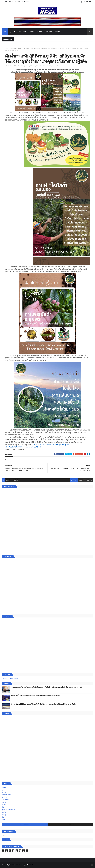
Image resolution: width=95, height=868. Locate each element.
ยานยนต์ (5, 798)
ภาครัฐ (58, 32)
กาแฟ (11, 48)
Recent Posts (25, 825)
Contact (18, 2)
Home (6, 2)
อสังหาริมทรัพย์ (7, 795)
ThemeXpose (13, 865)
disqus (81, 480)
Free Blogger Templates (26, 865)
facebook (89, 480)
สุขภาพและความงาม (9, 810)
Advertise (25, 2)
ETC (5, 835)
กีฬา (3, 807)
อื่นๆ (3, 817)
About (11, 2)
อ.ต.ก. (42, 48)
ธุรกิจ (12, 32)
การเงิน (4, 805)
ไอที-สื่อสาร (22, 32)
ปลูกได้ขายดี (21, 48)
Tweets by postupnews (10, 679)
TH (46, 48)
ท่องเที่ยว (40, 32)
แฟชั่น (4, 812)
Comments (70, 825)
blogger (74, 480)
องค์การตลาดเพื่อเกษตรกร (33, 48)
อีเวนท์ (32, 32)
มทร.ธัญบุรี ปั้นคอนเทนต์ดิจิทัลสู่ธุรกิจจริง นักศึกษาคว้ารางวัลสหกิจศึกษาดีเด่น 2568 (36, 696)
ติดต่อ (4, 820)
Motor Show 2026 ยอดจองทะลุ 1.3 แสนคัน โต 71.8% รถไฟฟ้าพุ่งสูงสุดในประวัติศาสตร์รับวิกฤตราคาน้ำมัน (43, 704)
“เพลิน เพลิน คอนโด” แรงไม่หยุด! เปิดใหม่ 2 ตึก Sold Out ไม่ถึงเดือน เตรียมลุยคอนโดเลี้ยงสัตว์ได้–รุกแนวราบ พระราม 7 (47, 687)
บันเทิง (49, 32)
